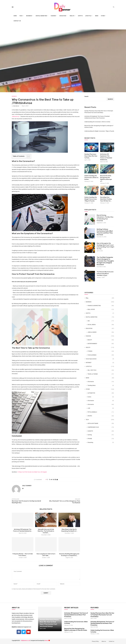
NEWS (97, 16)
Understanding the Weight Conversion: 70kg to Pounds (99, 131)
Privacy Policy (95, 641)
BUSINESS (29, 16)
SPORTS (101, 416)
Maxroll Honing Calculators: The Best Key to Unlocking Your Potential (105, 218)
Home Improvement (100, 359)
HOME (15, 16)
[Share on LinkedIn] (55, 480)
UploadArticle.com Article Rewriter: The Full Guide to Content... (46, 531)
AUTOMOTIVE (101, 393)
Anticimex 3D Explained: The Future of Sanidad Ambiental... (106, 157)
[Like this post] (47, 480)
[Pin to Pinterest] (53, 480)
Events (101, 397)
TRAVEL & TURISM (101, 374)
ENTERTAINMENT (101, 344)
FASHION (53, 16)
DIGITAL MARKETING (41, 16)
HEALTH (72, 16)
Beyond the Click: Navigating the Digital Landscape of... (106, 178)
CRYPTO (80, 16)
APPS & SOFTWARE (101, 423)
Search (86, 96)
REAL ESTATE (101, 309)
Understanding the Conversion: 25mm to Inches (97, 122)
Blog (100, 298)
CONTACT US (17, 21)
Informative (101, 382)
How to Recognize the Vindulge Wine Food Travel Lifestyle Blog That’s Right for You (105, 246)
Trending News (101, 385)
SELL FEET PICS (101, 370)
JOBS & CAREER (101, 332)
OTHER (103, 16)
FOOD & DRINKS (101, 355)
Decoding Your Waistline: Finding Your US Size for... (106, 199)
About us (104, 641)
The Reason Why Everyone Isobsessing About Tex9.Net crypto (105, 274)
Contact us (112, 641)
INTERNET (100, 363)
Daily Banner (16, 106)
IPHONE (101, 439)
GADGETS (101, 431)
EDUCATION (63, 16)
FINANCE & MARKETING (101, 306)
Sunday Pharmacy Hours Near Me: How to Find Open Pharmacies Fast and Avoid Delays (102, 615)
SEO (101, 321)
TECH (21, 16)
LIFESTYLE (88, 16)
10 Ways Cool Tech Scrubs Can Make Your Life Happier (32, 472)
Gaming (101, 435)
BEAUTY (101, 340)
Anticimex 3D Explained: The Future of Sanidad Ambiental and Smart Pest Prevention (76, 615)
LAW (101, 408)
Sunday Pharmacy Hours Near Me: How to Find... (91, 156)
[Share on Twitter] (51, 480)
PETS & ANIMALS (101, 412)
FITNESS (101, 351)
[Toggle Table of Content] (27, 156)
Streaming (101, 442)
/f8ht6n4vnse (16, 117)
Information (101, 401)
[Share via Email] (57, 480)
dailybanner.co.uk (26, 640)
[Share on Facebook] (49, 480)
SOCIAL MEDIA (101, 325)
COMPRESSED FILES (101, 427)
